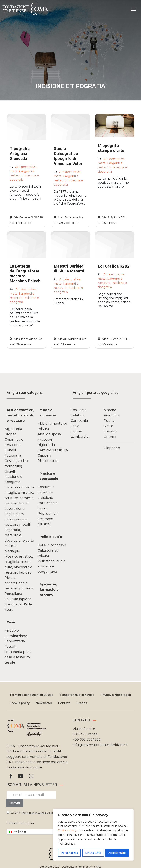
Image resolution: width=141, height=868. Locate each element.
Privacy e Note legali (116, 695)
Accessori (45, 440)
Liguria (76, 431)
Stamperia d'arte (18, 604)
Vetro (9, 610)
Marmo (11, 546)
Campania (79, 421)
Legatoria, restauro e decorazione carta (19, 535)
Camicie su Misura (53, 450)
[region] (93, 835)
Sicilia (109, 426)
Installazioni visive (20, 487)
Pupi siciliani (48, 514)
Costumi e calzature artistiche (46, 492)
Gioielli (10, 471)
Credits (82, 703)
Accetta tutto (117, 853)
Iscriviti (15, 803)
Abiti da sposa (49, 434)
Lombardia (80, 437)
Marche (110, 410)
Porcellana (13, 594)
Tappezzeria (15, 641)
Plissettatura (48, 461)
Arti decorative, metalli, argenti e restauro (23, 171)
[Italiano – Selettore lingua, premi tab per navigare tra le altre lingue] (32, 832)
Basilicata (79, 410)
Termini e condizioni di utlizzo (31, 695)
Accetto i (35, 813)
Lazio (75, 426)
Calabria (78, 415)
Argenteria (13, 429)
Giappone (112, 448)
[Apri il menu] (133, 8)
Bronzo (10, 434)
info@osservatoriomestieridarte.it (100, 745)
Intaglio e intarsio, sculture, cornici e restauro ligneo (19, 498)
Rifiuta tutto (93, 853)
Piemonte (112, 415)
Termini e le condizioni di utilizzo (43, 813)
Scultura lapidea (18, 599)
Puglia (109, 421)
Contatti (64, 703)
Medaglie (12, 551)
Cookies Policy (67, 830)
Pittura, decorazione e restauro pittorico (19, 583)
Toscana (111, 431)
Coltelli (10, 450)
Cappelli (44, 455)
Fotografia (13, 455)
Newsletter (44, 703)
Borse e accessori (52, 545)
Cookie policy (20, 703)
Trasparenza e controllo (77, 695)
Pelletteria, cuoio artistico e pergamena (51, 566)
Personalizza (69, 853)
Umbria (110, 437)
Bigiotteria (46, 445)
